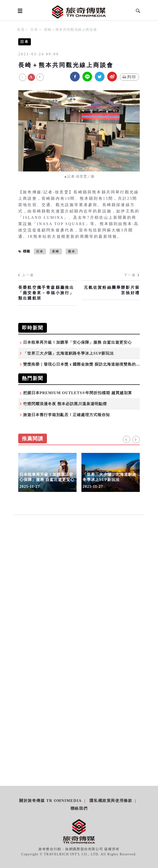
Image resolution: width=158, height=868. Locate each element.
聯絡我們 (79, 808)
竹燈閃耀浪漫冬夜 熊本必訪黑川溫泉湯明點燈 (65, 404)
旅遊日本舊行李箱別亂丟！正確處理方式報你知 (66, 415)
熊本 (72, 251)
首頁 (21, 30)
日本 (34, 30)
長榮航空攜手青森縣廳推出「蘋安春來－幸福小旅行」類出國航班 (46, 293)
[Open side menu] (19, 11)
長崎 (56, 251)
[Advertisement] (79, 573)
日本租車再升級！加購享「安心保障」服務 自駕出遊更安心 (77, 342)
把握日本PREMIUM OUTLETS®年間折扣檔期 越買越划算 (78, 393)
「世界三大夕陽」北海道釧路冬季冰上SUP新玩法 (68, 353)
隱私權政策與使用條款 (111, 801)
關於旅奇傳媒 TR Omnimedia (50, 801)
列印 (129, 77)
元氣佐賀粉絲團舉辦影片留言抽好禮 (112, 290)
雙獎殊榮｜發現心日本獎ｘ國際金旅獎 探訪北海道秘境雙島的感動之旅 (88, 364)
